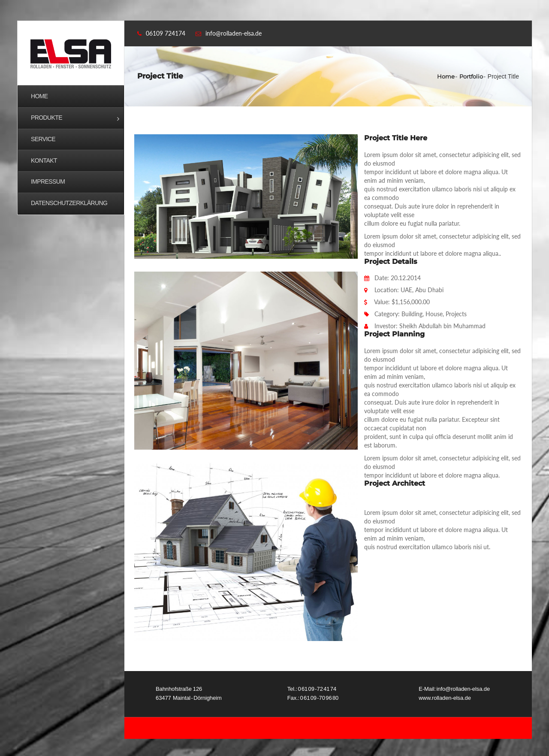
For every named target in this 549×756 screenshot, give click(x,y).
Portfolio (471, 76)
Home (446, 76)
